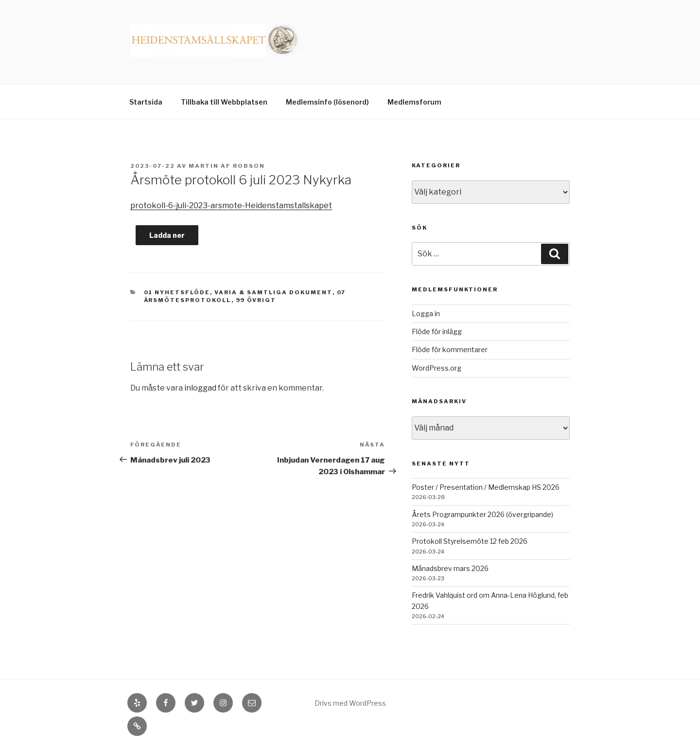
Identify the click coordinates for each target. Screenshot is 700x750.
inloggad (200, 388)
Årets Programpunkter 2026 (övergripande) (482, 514)
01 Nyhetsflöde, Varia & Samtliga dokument (238, 292)
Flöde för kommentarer (450, 349)
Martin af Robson (227, 166)
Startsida (146, 102)
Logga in (426, 313)
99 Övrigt (256, 300)
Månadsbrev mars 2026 (450, 568)
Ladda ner (167, 235)
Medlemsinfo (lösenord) (327, 102)
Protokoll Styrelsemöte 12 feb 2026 (470, 541)
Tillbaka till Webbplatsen (224, 102)
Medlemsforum (414, 102)
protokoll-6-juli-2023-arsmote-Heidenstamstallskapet (231, 205)
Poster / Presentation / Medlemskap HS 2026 (486, 487)
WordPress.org (437, 368)
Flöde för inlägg (437, 331)
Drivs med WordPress (350, 703)
